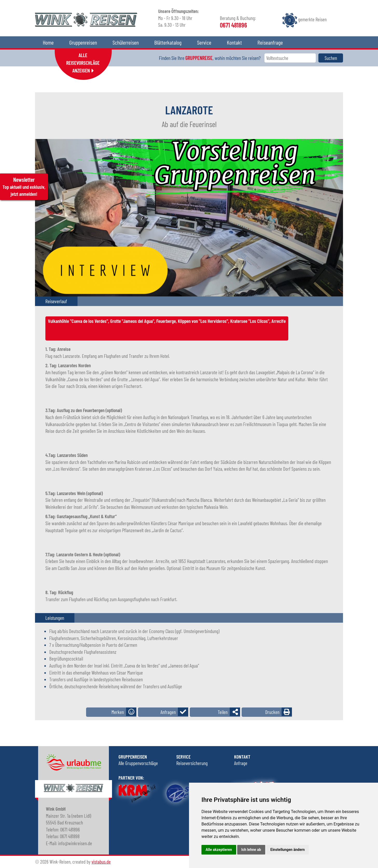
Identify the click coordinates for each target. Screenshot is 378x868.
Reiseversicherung (192, 763)
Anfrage (241, 763)
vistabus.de (101, 862)
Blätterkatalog (168, 42)
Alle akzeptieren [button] (219, 850)
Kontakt (234, 42)
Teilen (223, 712)
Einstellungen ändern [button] (288, 850)
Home (48, 42)
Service (204, 42)
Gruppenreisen (83, 42)
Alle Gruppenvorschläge (138, 763)
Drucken (272, 712)
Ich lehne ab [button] (251, 850)
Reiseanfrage (270, 42)
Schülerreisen (126, 42)
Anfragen (168, 712)
